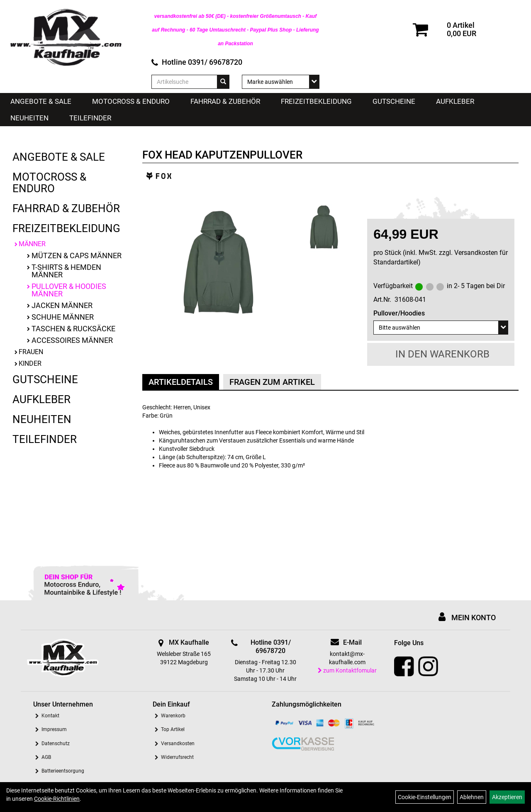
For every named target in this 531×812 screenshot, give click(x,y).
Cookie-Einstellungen (425, 797)
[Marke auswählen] (281, 82)
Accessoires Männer (72, 340)
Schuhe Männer (63, 317)
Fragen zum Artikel (272, 382)
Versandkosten (178, 744)
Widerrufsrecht (177, 757)
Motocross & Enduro (131, 101)
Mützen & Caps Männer (77, 256)
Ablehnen (472, 797)
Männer (32, 244)
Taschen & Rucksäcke (73, 329)
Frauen (31, 352)
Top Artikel (173, 729)
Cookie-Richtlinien (57, 799)
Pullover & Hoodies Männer (69, 290)
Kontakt (50, 716)
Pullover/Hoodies (399, 313)
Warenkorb (173, 716)
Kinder (30, 363)
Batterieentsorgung (63, 771)
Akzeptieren (507, 797)
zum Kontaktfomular (347, 670)
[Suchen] (223, 82)
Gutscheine (394, 101)
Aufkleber (455, 101)
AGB (46, 757)
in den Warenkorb (442, 354)
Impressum (54, 729)
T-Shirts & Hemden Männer (66, 271)
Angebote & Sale (41, 101)
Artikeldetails (181, 382)
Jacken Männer (62, 305)
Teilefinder (90, 118)
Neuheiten (29, 118)
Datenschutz (56, 744)
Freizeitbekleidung (316, 101)
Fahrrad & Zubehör (225, 101)
